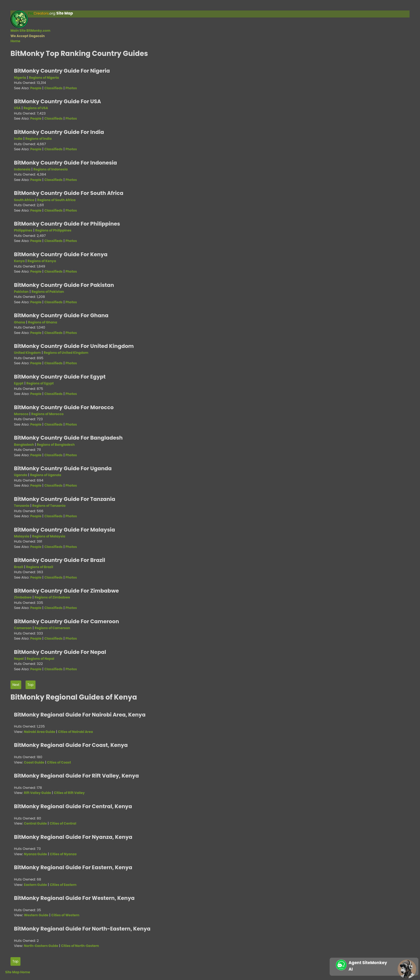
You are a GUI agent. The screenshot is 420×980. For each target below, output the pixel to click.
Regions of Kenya (42, 261)
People (36, 88)
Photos (71, 88)
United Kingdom (27, 353)
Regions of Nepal (40, 659)
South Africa (24, 200)
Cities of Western (65, 915)
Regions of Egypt (40, 383)
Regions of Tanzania (49, 506)
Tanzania (22, 506)
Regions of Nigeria (44, 78)
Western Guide (36, 915)
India (18, 139)
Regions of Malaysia (49, 536)
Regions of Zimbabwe (52, 597)
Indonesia (22, 169)
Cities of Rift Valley (69, 793)
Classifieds (54, 88)
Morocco (21, 414)
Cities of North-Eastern (80, 946)
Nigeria (20, 78)
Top (30, 685)
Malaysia (22, 536)
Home (15, 41)
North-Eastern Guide (41, 946)
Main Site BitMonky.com (30, 31)
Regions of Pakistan (48, 292)
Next (16, 685)
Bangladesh (24, 445)
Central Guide (35, 823)
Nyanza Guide (35, 854)
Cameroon (23, 628)
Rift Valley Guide (38, 793)
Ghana (20, 322)
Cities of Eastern (63, 885)
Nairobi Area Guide (40, 732)
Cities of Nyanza (63, 854)
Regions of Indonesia (51, 169)
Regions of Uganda (46, 475)
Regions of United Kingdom (66, 353)
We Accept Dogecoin (28, 36)
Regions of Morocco (47, 414)
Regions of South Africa (56, 200)
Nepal (19, 659)
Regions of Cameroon (52, 628)
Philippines (23, 230)
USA (17, 108)
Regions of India (38, 139)
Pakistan (21, 292)
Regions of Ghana (42, 322)
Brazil (19, 567)
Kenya (19, 261)
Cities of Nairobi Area (75, 732)
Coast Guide (34, 762)
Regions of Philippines (53, 230)
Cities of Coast (59, 762)
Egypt (19, 383)
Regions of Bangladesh (56, 445)
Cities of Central (63, 823)
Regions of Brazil (40, 567)
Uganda (21, 475)
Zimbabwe (23, 597)
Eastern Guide (35, 885)
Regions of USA (36, 108)
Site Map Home (18, 972)
